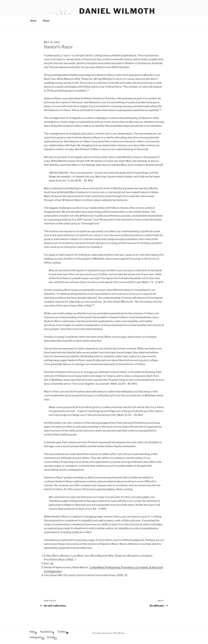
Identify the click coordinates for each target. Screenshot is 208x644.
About (46, 21)
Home (33, 21)
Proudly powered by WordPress (108, 633)
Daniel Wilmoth (117, 11)
